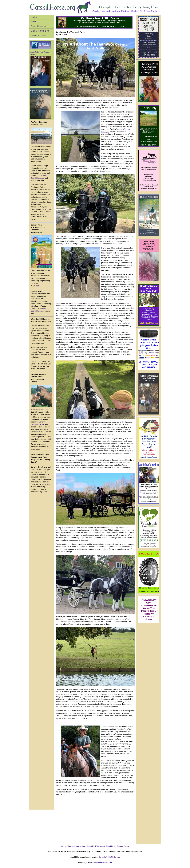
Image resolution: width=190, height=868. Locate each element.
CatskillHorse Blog (40, 31)
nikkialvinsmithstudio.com (101, 862)
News (34, 22)
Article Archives (38, 35)
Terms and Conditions (106, 846)
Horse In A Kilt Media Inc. (109, 857)
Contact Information (76, 846)
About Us (90, 846)
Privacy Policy (123, 846)
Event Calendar (38, 26)
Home (34, 17)
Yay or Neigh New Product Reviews (40, 69)
